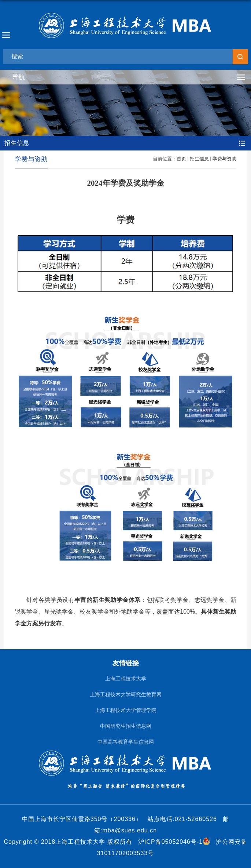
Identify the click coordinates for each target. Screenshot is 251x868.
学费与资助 (224, 159)
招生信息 (199, 159)
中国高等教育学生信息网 (126, 742)
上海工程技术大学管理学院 (126, 710)
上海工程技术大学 (126, 679)
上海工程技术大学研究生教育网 (126, 695)
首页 (181, 159)
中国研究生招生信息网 (126, 726)
